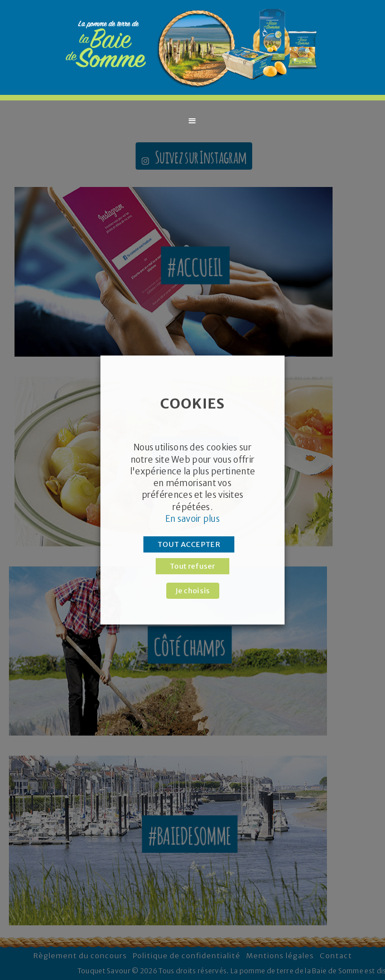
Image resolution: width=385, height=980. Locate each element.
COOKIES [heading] (192, 403)
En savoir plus (192, 519)
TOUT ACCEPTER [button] (189, 544)
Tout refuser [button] (192, 566)
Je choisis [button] (193, 591)
